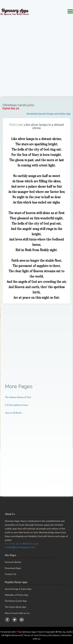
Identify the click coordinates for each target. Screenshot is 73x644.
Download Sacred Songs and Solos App (49, 114)
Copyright (50, 632)
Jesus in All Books (13, 413)
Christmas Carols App (16, 601)
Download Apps (13, 568)
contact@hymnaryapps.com (20, 547)
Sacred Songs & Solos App (18, 589)
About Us (27, 544)
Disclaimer (54, 635)
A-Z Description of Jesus (17, 405)
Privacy (43, 635)
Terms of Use (31, 635)
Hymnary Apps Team (32, 632)
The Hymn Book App (15, 607)
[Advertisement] (36, 54)
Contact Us (11, 574)
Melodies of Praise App (17, 595)
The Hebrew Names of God (18, 397)
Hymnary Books (13, 562)
